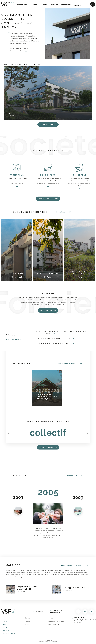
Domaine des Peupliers (79, 273)
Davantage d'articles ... (68, 364)
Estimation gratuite (48, 310)
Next (87, 434)
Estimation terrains (79, 5)
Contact (51, 618)
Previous (9, 434)
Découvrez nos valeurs (48, 447)
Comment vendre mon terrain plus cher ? (55, 339)
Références (66, 5)
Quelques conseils (14, 339)
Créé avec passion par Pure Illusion (48, 642)
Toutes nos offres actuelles (72, 565)
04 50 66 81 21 (39, 611)
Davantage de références (67, 212)
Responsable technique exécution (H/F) (30, 588)
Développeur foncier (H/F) (76, 588)
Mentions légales (54, 624)
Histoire (54, 5)
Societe (34, 5)
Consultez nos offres (48, 124)
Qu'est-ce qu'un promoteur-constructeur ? (55, 343)
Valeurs (44, 5)
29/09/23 (47, 390)
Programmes (22, 5)
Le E (10, 113)
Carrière (27, 618)
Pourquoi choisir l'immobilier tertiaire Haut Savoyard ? (46, 397)
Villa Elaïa (17, 273)
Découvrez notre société (48, 199)
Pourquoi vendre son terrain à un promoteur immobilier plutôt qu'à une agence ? (61, 333)
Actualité (28, 621)
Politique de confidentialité (56, 621)
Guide (27, 624)
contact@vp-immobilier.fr (56, 611)
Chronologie (72, 476)
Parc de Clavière (48, 273)
